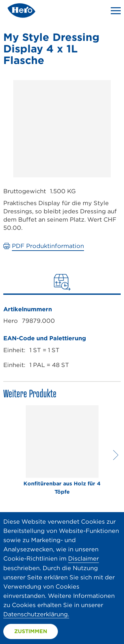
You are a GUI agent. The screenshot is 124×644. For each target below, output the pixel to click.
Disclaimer (83, 558)
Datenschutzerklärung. (36, 614)
